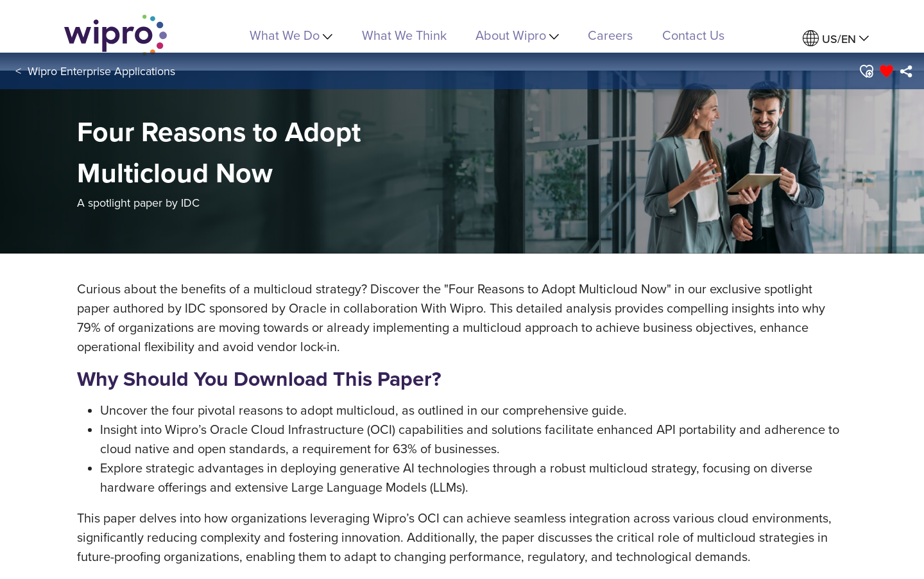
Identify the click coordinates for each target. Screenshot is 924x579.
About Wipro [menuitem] (517, 35)
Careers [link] (610, 35)
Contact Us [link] (693, 35)
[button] (866, 71)
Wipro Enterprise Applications (101, 71)
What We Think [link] (404, 35)
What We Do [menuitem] (291, 35)
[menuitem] (836, 39)
